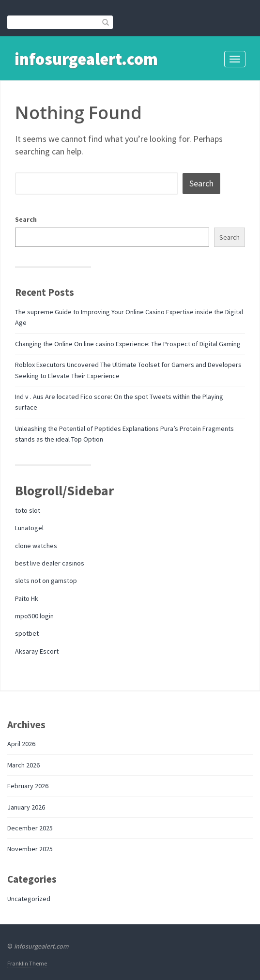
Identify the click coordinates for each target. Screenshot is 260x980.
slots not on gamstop (46, 581)
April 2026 (21, 744)
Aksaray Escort (37, 651)
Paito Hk (27, 598)
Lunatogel (29, 528)
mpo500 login (34, 616)
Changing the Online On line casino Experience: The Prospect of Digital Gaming (128, 344)
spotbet (27, 633)
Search (26, 219)
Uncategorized (29, 899)
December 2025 (30, 828)
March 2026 (23, 765)
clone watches (36, 546)
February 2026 (28, 786)
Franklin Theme (27, 963)
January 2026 (26, 807)
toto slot (28, 510)
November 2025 (30, 849)
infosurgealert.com (86, 59)
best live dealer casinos (50, 563)
